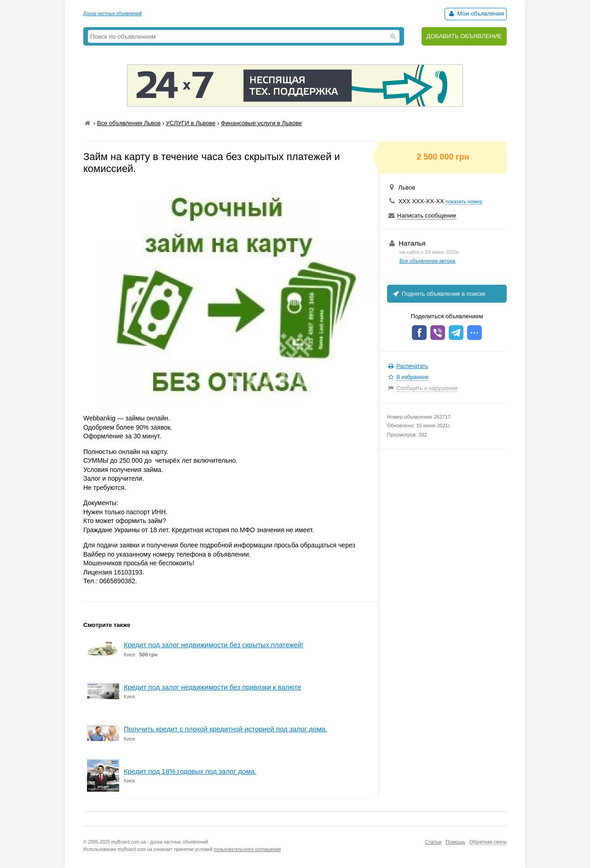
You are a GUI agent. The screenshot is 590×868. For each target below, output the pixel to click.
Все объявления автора (427, 261)
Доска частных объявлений (113, 14)
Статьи (433, 842)
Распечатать (412, 366)
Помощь (455, 842)
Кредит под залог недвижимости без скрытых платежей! (214, 645)
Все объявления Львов (129, 123)
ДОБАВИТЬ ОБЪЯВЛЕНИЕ (464, 36)
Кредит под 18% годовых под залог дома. (190, 771)
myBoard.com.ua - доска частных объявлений (160, 842)
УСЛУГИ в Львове (191, 123)
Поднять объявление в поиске (439, 294)
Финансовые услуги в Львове (261, 123)
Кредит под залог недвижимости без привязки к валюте (213, 687)
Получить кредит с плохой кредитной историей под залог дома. (226, 729)
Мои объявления (476, 14)
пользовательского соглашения (248, 849)
